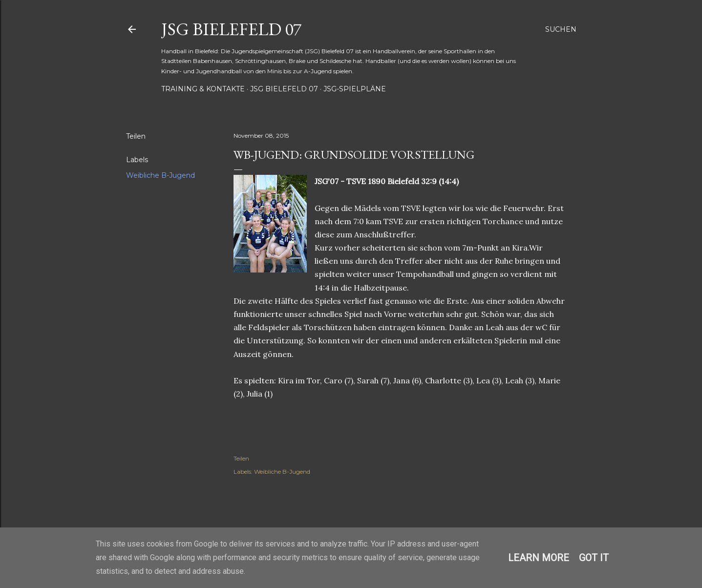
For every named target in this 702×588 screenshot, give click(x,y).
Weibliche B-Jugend (160, 175)
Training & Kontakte (203, 89)
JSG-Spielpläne (355, 89)
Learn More (539, 558)
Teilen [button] (136, 136)
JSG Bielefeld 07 (231, 29)
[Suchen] (561, 29)
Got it (594, 558)
